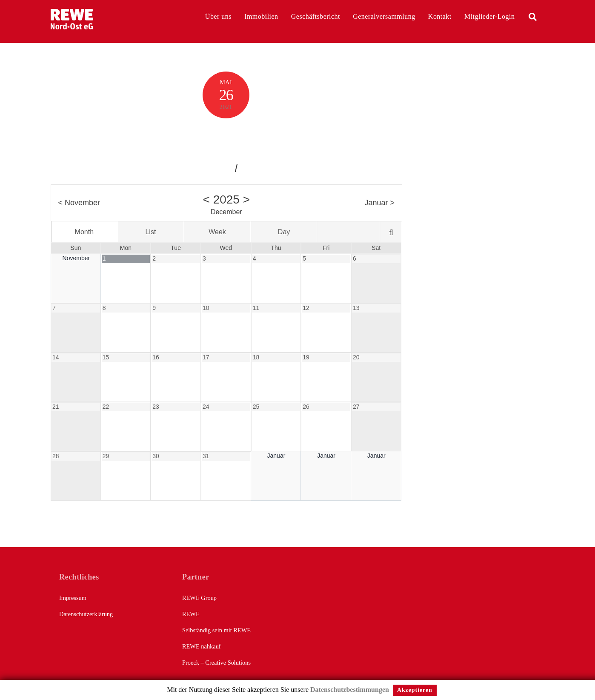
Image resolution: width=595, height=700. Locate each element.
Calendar (226, 138)
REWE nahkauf (202, 646)
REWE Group (199, 598)
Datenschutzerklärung (86, 614)
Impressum (73, 598)
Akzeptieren (415, 690)
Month (84, 232)
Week (217, 232)
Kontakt (440, 16)
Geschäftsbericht (316, 16)
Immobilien (261, 16)
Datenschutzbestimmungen (350, 690)
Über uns (218, 16)
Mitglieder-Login (489, 16)
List (150, 232)
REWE (191, 614)
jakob (222, 167)
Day (284, 232)
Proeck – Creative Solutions (216, 663)
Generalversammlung (384, 16)
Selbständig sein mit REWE (216, 630)
